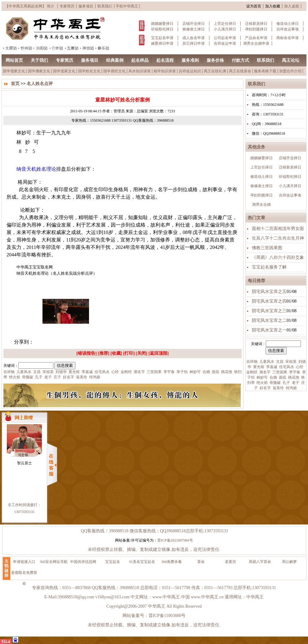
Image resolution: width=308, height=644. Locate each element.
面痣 (282, 377)
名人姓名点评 (40, 84)
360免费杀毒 (172, 562)
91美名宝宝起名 (142, 562)
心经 (299, 367)
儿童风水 (266, 362)
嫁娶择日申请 (162, 43)
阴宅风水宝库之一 (269, 330)
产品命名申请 (256, 38)
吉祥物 (252, 362)
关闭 (141, 353)
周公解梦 (289, 562)
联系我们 (105, 6)
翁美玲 (278, 388)
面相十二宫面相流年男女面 (278, 229)
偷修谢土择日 (194, 29)
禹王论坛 (291, 60)
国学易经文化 (114, 71)
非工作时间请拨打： (25, 505)
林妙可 (262, 377)
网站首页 (14, 60)
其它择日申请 (194, 43)
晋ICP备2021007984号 (175, 540)
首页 (15, 84)
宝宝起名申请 (162, 38)
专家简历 (67, 6)
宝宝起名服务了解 (269, 267)
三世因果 (279, 372)
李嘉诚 (271, 367)
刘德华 (61, 372)
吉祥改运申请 (225, 43)
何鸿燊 (291, 388)
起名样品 (140, 60)
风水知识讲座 (140, 71)
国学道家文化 (64, 71)
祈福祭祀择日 (162, 29)
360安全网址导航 (54, 562)
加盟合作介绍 (290, 71)
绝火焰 (262, 383)
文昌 (279, 362)
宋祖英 (290, 362)
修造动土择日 (288, 24)
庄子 (57, 377)
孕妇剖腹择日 (256, 29)
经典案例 (115, 60)
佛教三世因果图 (267, 248)
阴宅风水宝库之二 (269, 320)
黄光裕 (258, 367)
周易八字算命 (260, 562)
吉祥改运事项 (288, 29)
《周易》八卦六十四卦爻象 (278, 257)
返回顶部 (158, 353)
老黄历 (230, 562)
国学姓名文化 (89, 71)
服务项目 (86, 6)
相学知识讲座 (165, 71)
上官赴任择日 (225, 24)
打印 (129, 353)
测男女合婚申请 (256, 43)
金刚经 (252, 372)
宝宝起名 (113, 562)
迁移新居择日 (256, 24)
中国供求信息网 (83, 562)
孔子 (286, 383)
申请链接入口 (24, 562)
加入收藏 (273, 6)
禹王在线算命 (240, 71)
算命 (201, 562)
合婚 (273, 377)
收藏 (116, 353)
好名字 (265, 388)
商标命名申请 (288, 38)
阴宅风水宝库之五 (269, 292)
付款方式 (240, 60)
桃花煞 (293, 377)
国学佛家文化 (39, 71)
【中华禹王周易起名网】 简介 (30, 6)
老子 (295, 383)
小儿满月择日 (225, 29)
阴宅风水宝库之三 (269, 311)
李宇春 (294, 372)
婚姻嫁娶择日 (162, 24)
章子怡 (182, 372)
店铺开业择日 (194, 24)
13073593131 (25, 512)
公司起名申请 (225, 38)
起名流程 (165, 60)
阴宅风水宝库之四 (269, 301)
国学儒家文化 (14, 71)
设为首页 (254, 6)
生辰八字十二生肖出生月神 (278, 238)
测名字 (264, 372)
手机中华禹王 (127, 6)
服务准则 (190, 60)
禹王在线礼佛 (215, 71)
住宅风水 (286, 367)
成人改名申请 (194, 38)
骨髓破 (275, 383)
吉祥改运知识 (190, 71)
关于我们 (39, 60)
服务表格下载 (265, 71)
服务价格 (215, 60)
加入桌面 (292, 6)
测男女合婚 (261, 205)
